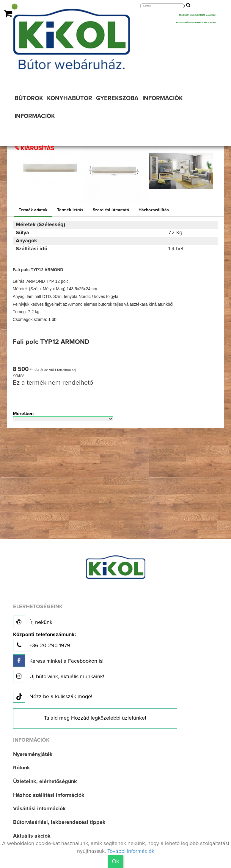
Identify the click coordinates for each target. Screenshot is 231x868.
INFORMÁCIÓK (163, 98)
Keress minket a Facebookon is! (58, 661)
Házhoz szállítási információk (49, 795)
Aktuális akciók (32, 836)
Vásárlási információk (39, 809)
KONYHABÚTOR (70, 98)
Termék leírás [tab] (70, 210)
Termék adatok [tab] (33, 210)
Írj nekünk (33, 622)
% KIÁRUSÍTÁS (34, 148)
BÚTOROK (29, 98)
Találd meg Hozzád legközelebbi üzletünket (95, 718)
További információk (131, 851)
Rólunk (22, 768)
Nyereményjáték (33, 754)
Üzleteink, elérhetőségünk (45, 782)
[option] (50, 172)
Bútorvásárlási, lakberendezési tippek (59, 822)
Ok (115, 861)
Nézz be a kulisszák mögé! (53, 697)
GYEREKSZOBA (117, 98)
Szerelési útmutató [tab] (111, 210)
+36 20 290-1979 (44, 642)
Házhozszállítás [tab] (154, 210)
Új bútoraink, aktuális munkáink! (59, 676)
